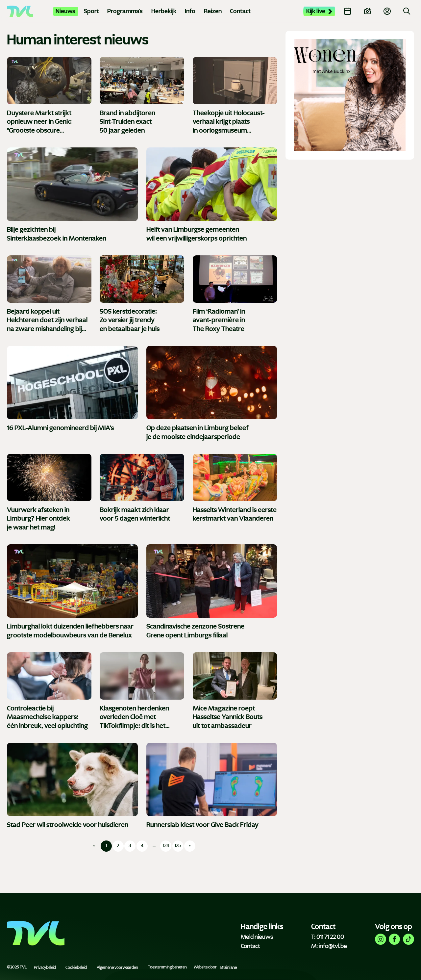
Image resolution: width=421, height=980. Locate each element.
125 (178, 846)
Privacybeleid (45, 967)
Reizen (213, 11)
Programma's (125, 11)
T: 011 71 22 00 (328, 937)
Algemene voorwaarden (117, 967)
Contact (240, 11)
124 (166, 846)
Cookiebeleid (76, 967)
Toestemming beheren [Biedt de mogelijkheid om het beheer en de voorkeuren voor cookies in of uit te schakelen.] (167, 967)
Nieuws (65, 11)
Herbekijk (164, 11)
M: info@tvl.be (329, 946)
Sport (91, 11)
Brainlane (229, 967)
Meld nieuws (257, 937)
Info (190, 11)
